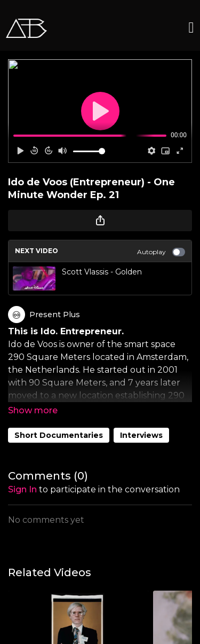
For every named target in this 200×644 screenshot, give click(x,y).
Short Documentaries (59, 435)
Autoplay (161, 252)
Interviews (141, 435)
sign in (22, 489)
